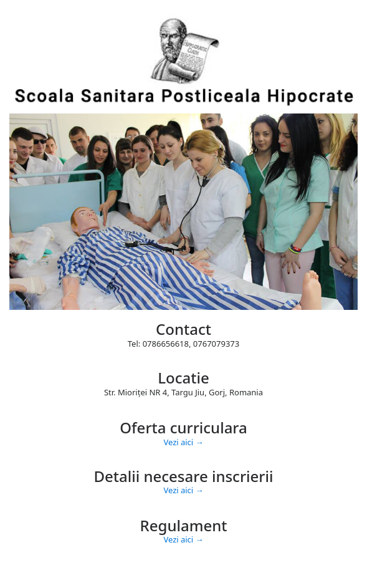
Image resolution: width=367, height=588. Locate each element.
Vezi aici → (183, 442)
